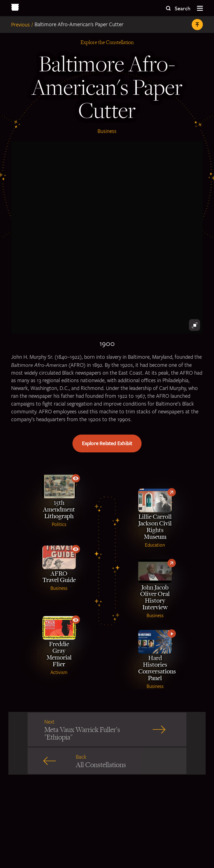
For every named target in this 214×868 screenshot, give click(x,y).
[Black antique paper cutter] (107, 237)
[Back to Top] (197, 25)
